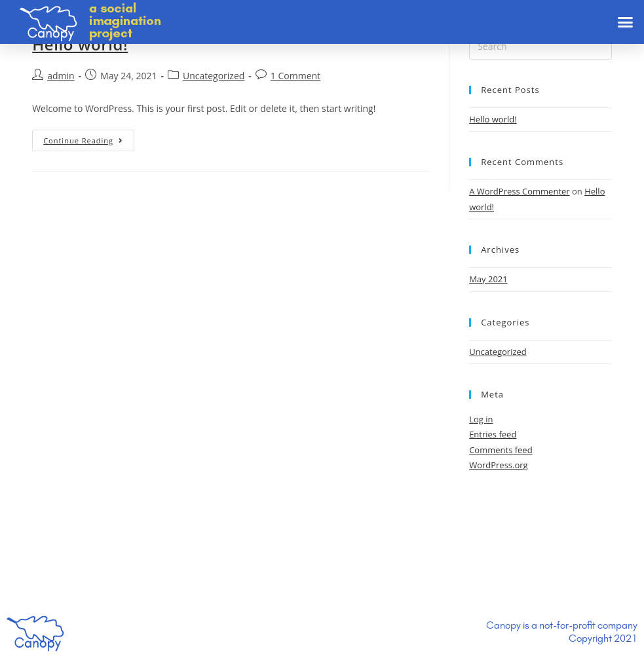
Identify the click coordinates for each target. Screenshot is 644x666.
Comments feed (501, 450)
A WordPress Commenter (520, 191)
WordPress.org (499, 465)
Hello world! (80, 44)
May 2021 (488, 279)
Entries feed (493, 434)
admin (61, 76)
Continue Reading (83, 140)
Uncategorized (214, 76)
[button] (626, 22)
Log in (481, 419)
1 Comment (295, 76)
